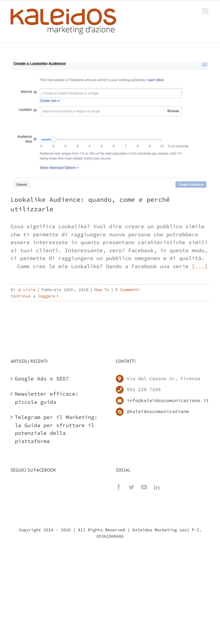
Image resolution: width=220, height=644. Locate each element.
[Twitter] (131, 487)
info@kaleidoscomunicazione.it (168, 400)
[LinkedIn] (157, 487)
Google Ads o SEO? (42, 379)
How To (102, 289)
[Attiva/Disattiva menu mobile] (206, 11)
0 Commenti (127, 289)
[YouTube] (144, 487)
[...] (200, 266)
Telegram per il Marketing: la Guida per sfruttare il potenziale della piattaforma (56, 429)
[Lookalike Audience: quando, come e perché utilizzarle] (110, 125)
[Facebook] (119, 487)
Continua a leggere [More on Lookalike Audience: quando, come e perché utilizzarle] (33, 296)
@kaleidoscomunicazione (158, 411)
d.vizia (27, 289)
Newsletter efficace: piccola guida (47, 398)
